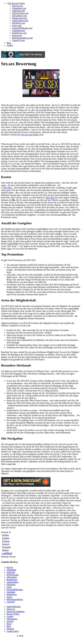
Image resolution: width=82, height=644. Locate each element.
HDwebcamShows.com (22, 38)
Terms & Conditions (15, 611)
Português (6, 547)
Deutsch (6, 544)
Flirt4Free (11, 585)
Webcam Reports (9, 636)
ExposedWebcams (15, 590)
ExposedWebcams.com (22, 28)
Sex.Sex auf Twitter (30, 135)
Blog (9, 43)
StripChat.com (18, 11)
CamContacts (12, 582)
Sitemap (10, 629)
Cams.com (17, 26)
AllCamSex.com (19, 16)
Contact (10, 616)
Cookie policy (13, 631)
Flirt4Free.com (19, 23)
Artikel (10, 45)
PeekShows (12, 594)
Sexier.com (17, 35)
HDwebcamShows (15, 599)
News (9, 624)
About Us (11, 609)
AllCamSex (12, 577)
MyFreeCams (13, 575)
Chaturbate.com (19, 8)
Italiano (5, 550)
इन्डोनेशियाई (7, 554)
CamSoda (11, 592)
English (5, 535)
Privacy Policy (13, 614)
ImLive (10, 567)
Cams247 (11, 602)
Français (6, 541)
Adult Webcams (14, 607)
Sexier (9, 597)
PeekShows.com (19, 33)
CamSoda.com (19, 30)
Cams (9, 587)
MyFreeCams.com (20, 13)
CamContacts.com (20, 21)
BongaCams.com (20, 18)
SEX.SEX (8, 188)
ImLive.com (17, 6)
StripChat (11, 572)
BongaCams (12, 580)
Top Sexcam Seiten (16, 3)
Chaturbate (11, 570)
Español (6, 538)
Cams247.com (18, 40)
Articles (10, 621)
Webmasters (12, 619)
